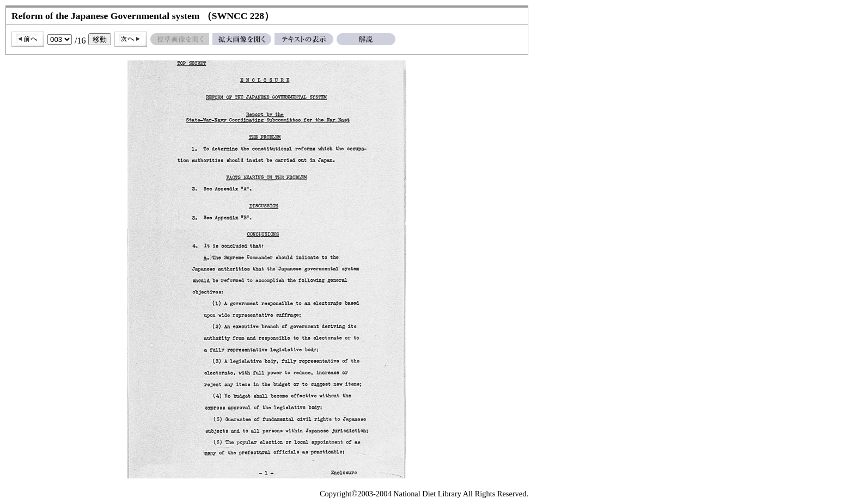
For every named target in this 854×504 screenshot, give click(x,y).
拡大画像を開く (242, 39)
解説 (366, 39)
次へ (131, 39)
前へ (28, 39)
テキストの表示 (304, 39)
